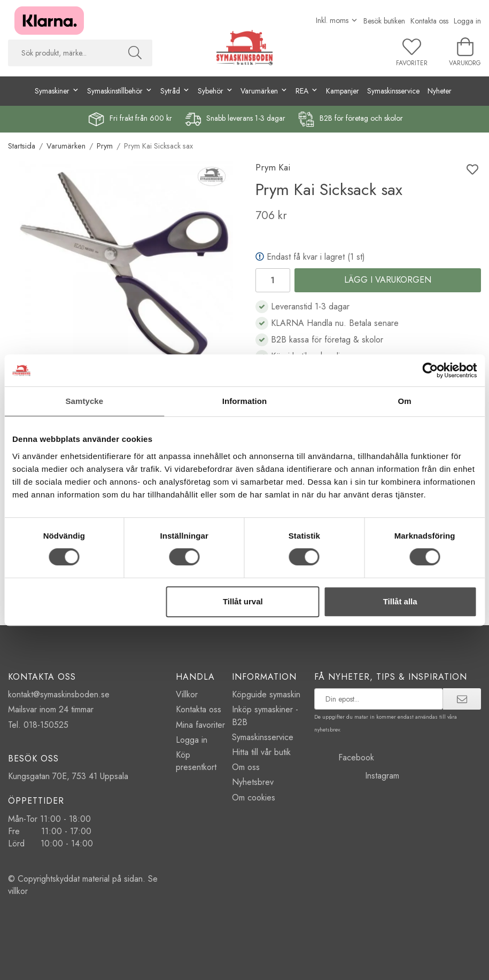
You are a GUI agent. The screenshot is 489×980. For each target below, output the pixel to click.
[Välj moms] (337, 20)
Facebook (344, 757)
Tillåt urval (243, 601)
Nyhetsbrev (253, 782)
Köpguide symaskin (266, 694)
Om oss (246, 767)
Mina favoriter (200, 725)
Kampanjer (343, 91)
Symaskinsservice (393, 91)
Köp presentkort (196, 761)
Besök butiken (384, 21)
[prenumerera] (462, 699)
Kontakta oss (429, 21)
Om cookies (254, 798)
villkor (18, 891)
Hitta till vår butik (261, 752)
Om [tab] (405, 401)
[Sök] (135, 53)
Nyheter (440, 91)
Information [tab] (245, 401)
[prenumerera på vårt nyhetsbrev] (379, 699)
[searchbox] (63, 53)
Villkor (187, 694)
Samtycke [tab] (84, 401)
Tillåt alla (400, 601)
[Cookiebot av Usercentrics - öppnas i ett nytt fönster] (430, 370)
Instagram (357, 776)
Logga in (467, 21)
